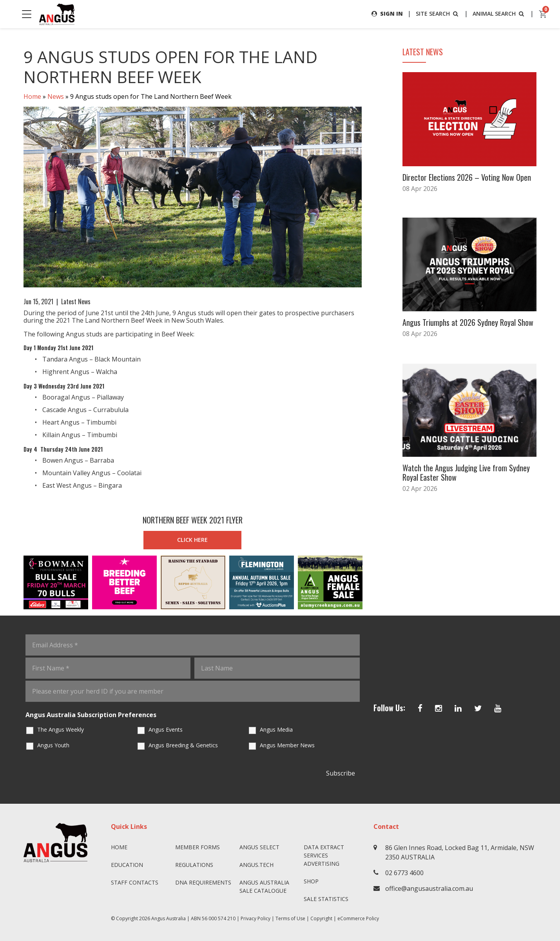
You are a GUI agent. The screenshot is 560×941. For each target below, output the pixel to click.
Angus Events (166, 729)
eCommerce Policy (358, 918)
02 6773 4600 (404, 873)
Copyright (321, 918)
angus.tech (256, 865)
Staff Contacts (135, 882)
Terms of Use (290, 918)
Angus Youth (53, 745)
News (56, 96)
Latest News (76, 302)
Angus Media (276, 729)
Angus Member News (287, 745)
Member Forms (198, 847)
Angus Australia (169, 918)
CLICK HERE (192, 540)
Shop (311, 881)
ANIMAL (499, 14)
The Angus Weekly (61, 729)
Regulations (194, 865)
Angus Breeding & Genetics (183, 745)
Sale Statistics (326, 899)
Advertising (322, 864)
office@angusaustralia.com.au (429, 888)
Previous (16, 583)
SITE (438, 14)
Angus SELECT (259, 847)
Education (127, 865)
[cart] (543, 14)
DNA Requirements (203, 882)
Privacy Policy (256, 918)
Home (32, 96)
